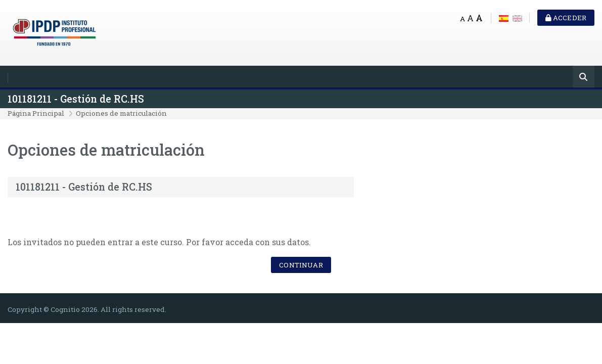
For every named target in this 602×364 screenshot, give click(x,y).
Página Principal (36, 113)
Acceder (566, 18)
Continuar (301, 265)
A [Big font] (479, 18)
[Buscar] (584, 78)
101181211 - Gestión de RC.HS (76, 99)
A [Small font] (462, 19)
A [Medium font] (470, 18)
